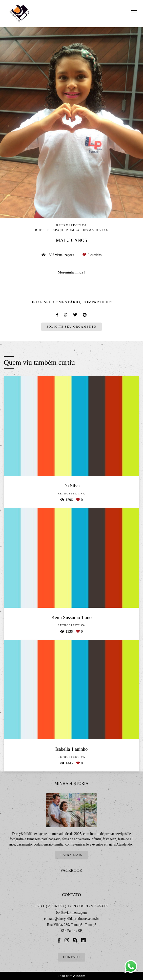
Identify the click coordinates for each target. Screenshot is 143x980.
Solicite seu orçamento (71, 327)
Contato (71, 957)
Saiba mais (71, 855)
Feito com (71, 976)
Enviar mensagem (74, 913)
